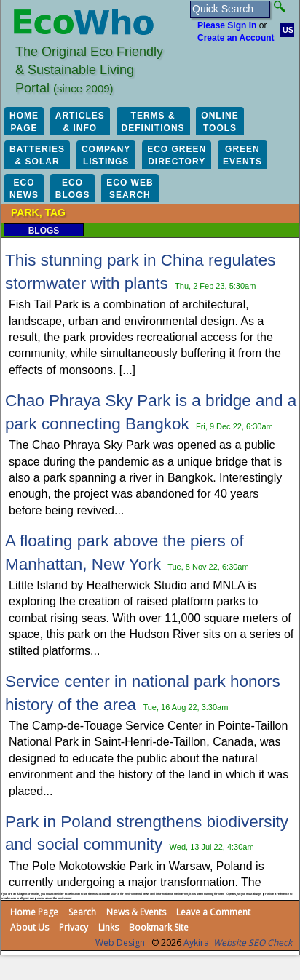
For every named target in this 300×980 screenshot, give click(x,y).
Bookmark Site (159, 927)
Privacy (74, 927)
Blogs (44, 231)
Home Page (34, 912)
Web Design (120, 943)
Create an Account (236, 38)
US (288, 30)
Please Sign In (227, 25)
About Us (29, 927)
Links (108, 927)
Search (82, 912)
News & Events (136, 912)
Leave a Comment (213, 912)
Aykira (196, 943)
